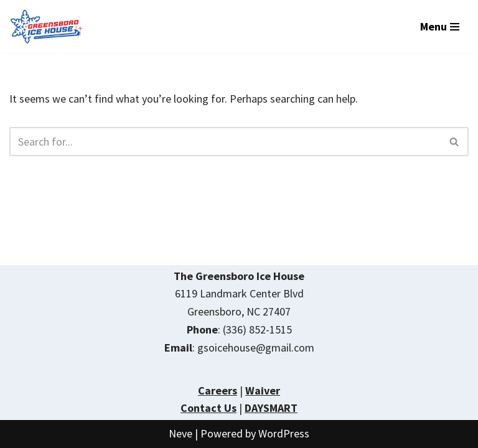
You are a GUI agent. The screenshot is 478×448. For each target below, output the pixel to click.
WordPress (284, 433)
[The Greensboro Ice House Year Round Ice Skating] (47, 26)
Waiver (263, 390)
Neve (180, 433)
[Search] (225, 142)
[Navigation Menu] (440, 27)
